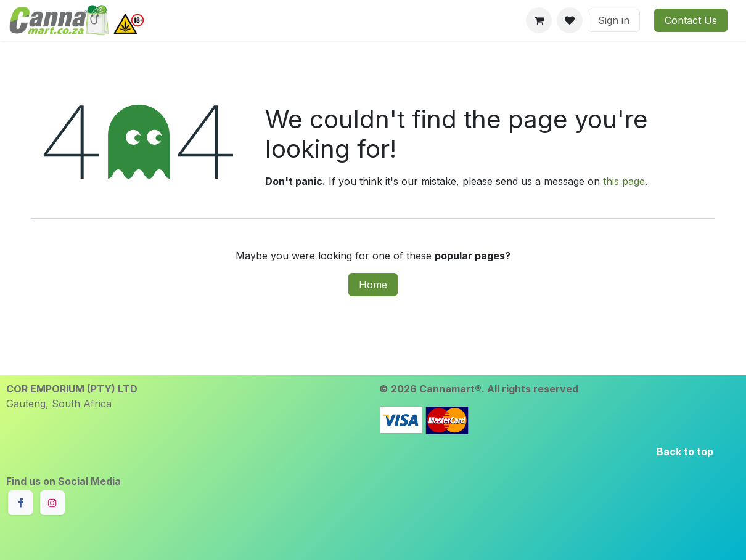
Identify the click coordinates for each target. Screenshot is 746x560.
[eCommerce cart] (539, 20)
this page (624, 181)
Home (373, 285)
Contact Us (691, 20)
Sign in (614, 20)
